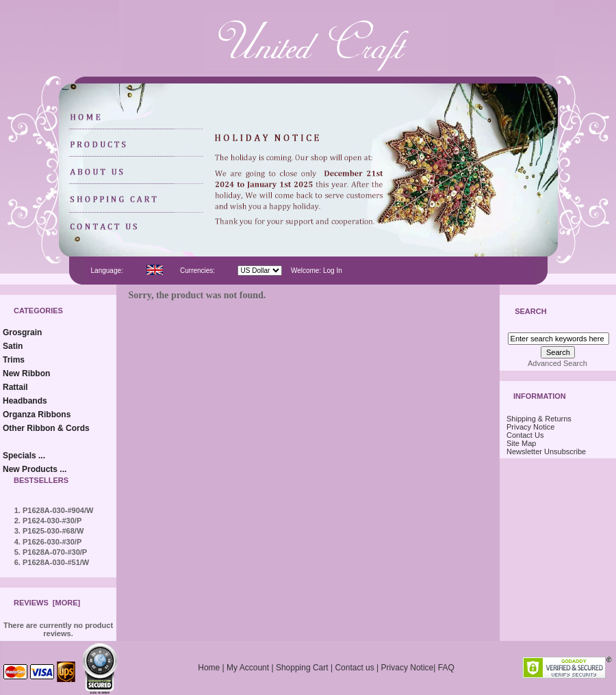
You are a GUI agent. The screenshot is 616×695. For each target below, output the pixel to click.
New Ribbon (26, 373)
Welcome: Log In (317, 271)
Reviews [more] (47, 603)
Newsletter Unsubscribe (546, 451)
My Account (248, 668)
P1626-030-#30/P (52, 542)
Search (530, 312)
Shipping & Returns (539, 419)
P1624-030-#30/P (52, 521)
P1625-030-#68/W (53, 531)
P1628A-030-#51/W (56, 562)
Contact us (354, 668)
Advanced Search (557, 363)
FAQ (446, 668)
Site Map (521, 443)
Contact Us (525, 435)
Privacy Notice (530, 427)
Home (209, 668)
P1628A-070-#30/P (55, 552)
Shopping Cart (302, 668)
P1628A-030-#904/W (58, 510)
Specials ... (24, 456)
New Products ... (35, 469)
